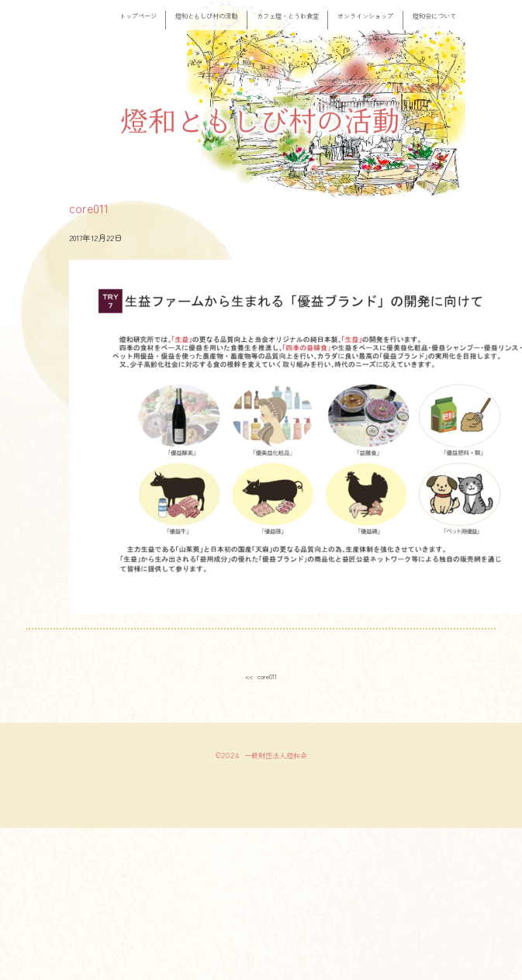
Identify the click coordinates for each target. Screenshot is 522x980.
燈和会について (434, 16)
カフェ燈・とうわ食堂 (288, 16)
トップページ (138, 16)
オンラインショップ (365, 16)
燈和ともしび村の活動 (206, 16)
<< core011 (261, 676)
